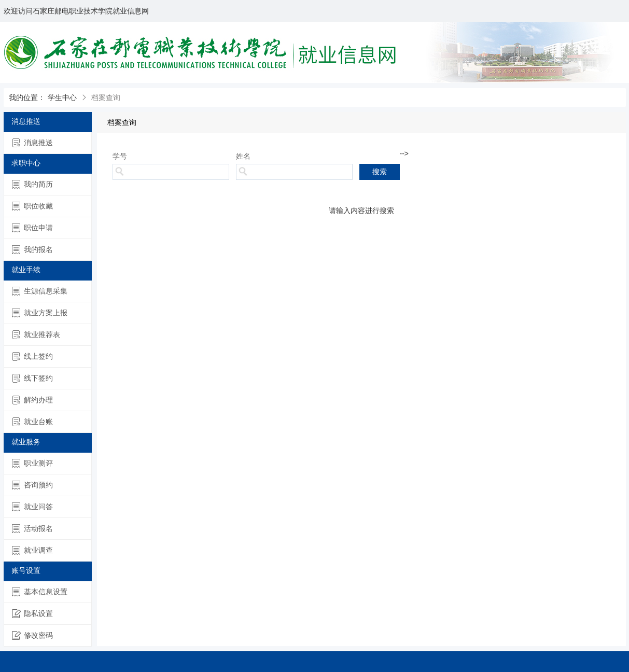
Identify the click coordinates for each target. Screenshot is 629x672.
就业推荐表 (36, 335)
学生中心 (62, 97)
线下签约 (32, 378)
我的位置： (27, 97)
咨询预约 (32, 485)
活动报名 (32, 529)
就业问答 (32, 507)
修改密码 (32, 635)
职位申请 (32, 228)
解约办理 (32, 400)
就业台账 (32, 422)
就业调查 (32, 550)
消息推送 (32, 143)
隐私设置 (32, 614)
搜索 (380, 172)
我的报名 (32, 250)
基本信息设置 (40, 592)
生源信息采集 (40, 291)
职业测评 (32, 463)
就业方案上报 (40, 313)
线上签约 (32, 356)
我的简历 (32, 184)
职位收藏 (32, 206)
